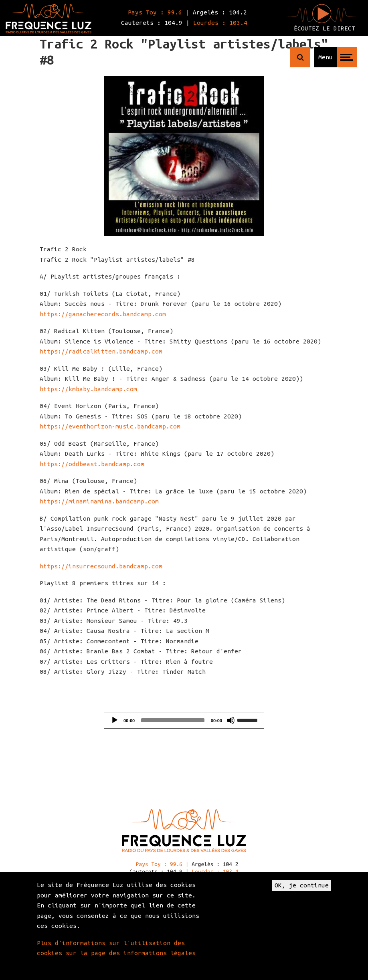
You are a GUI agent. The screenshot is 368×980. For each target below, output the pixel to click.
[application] (184, 721)
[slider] (173, 720)
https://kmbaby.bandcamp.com (88, 389)
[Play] (115, 720)
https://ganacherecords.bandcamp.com (103, 314)
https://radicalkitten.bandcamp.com (101, 351)
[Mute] (231, 720)
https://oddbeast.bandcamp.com (92, 464)
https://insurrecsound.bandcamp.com (101, 566)
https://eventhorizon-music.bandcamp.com (110, 426)
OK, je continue (302, 885)
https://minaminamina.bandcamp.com (99, 501)
